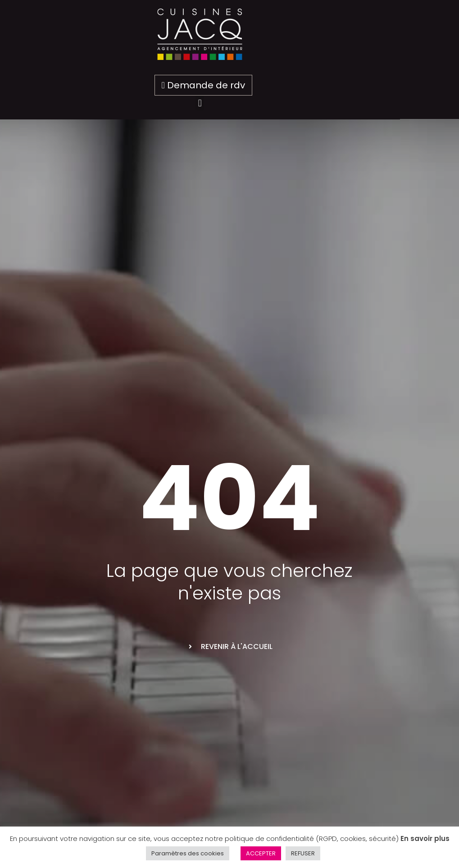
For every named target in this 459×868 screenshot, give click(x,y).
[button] (229, 103)
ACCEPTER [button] (261, 853)
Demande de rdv (233, 85)
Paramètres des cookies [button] (188, 853)
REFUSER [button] (303, 853)
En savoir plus (425, 838)
